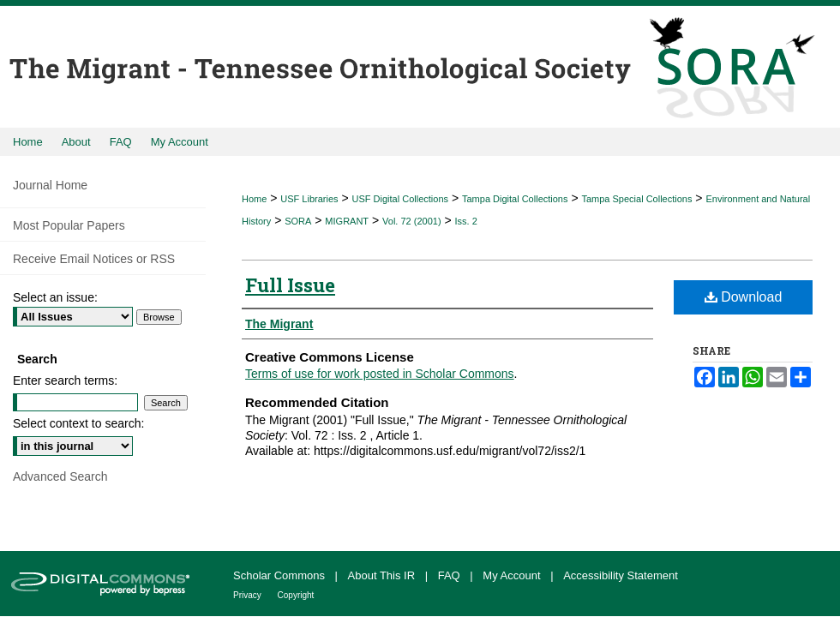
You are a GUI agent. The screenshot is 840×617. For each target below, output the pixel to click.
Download (744, 297)
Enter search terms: (65, 380)
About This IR (383, 575)
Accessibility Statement (621, 575)
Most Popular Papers (69, 225)
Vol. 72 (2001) (412, 221)
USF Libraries (309, 199)
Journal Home (50, 185)
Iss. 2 (466, 221)
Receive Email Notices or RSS (94, 259)
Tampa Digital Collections (515, 199)
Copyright (296, 595)
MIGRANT (347, 221)
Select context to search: (78, 423)
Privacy (249, 595)
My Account (513, 575)
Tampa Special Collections (636, 199)
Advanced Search (60, 476)
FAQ (451, 575)
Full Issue (290, 285)
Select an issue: (55, 297)
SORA (298, 221)
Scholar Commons (281, 575)
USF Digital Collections (400, 199)
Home (254, 199)
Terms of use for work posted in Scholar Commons (380, 374)
